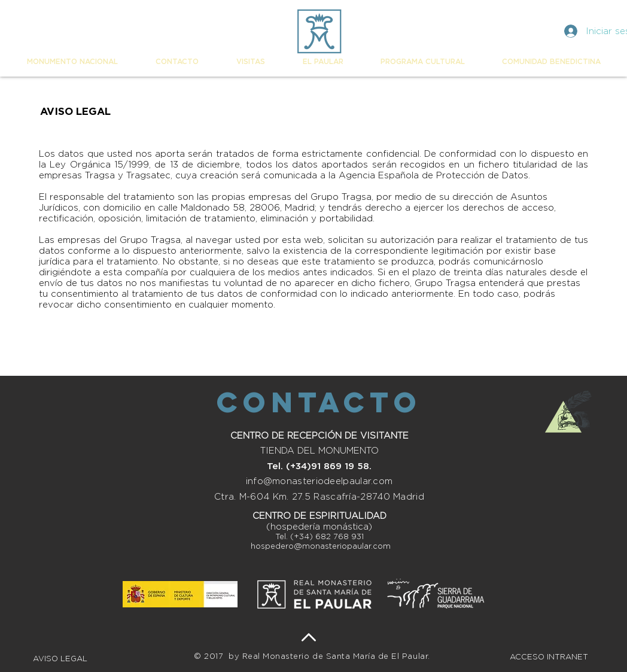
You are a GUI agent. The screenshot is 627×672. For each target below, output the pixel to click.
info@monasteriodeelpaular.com (319, 481)
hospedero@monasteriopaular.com (321, 547)
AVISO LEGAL (61, 659)
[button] (72, 62)
